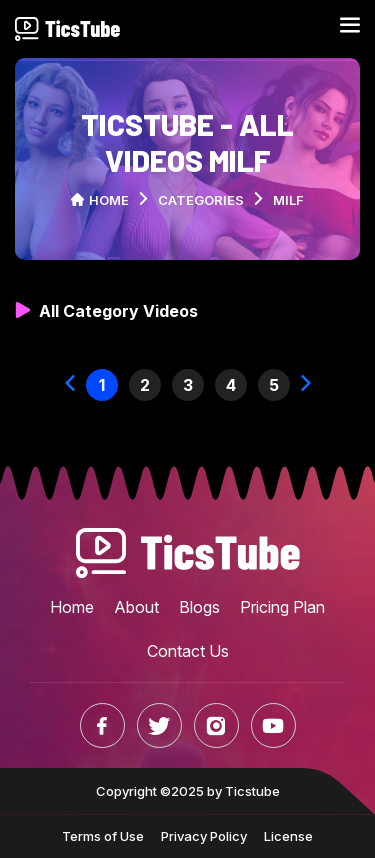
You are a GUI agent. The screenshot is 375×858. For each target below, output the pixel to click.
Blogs (199, 607)
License (288, 836)
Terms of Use (103, 836)
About (136, 607)
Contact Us (188, 651)
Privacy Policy (204, 836)
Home (100, 200)
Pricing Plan (282, 607)
